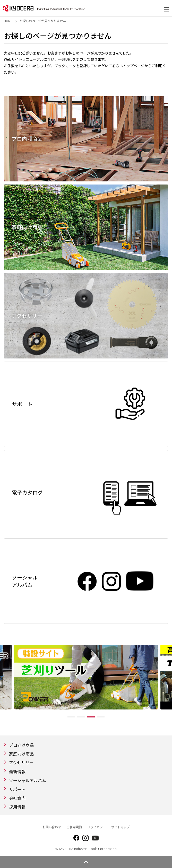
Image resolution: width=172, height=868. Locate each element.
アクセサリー (21, 762)
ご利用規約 (74, 827)
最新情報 (17, 771)
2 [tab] (81, 717)
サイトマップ (121, 827)
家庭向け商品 (21, 754)
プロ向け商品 (21, 745)
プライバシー (97, 827)
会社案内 (17, 798)
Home (8, 21)
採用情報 (17, 807)
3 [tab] (91, 717)
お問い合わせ (52, 827)
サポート (17, 789)
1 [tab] (71, 717)
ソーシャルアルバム (28, 780)
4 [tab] (101, 717)
